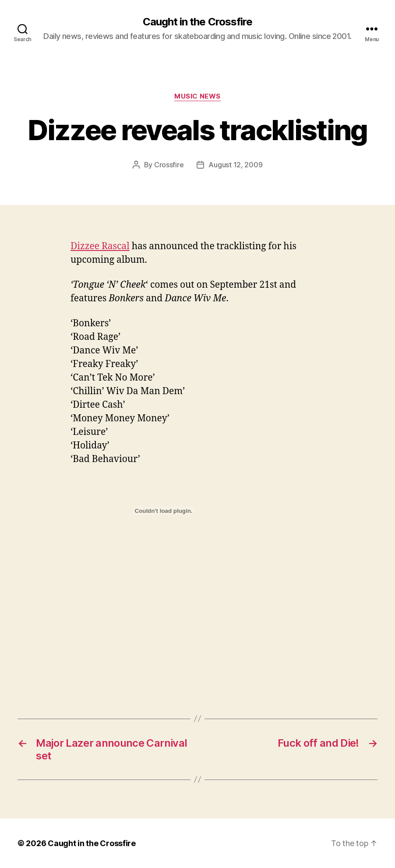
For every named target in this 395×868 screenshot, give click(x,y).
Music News (197, 96)
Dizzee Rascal (100, 246)
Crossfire (169, 165)
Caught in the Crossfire (197, 22)
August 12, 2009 (235, 165)
